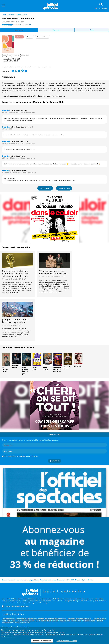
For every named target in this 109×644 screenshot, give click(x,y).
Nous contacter (21, 580)
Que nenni (77, 366)
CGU (72, 580)
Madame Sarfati (11, 57)
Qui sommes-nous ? (8, 580)
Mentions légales (81, 580)
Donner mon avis (64, 188)
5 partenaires (16, 635)
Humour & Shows (58, 96)
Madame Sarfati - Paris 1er (13, 22)
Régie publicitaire (33, 580)
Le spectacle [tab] (19, 30)
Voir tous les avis (45, 188)
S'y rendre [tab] (56, 30)
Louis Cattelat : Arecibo (5, 370)
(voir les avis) (16, 25)
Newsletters (61, 580)
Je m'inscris (54, 461)
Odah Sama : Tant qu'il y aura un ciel (57, 370)
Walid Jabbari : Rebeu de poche (25, 371)
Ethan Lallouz (45, 369)
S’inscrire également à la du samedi (21, 456)
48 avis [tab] (92, 30)
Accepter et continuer (42, 641)
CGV (68, 580)
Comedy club (24, 55)
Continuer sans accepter (67, 641)
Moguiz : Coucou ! (35, 369)
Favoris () (27, 25)
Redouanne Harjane (16, 367)
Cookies (90, 580)
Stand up (17, 55)
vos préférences (51, 635)
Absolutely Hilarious (67, 368)
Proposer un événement (48, 580)
